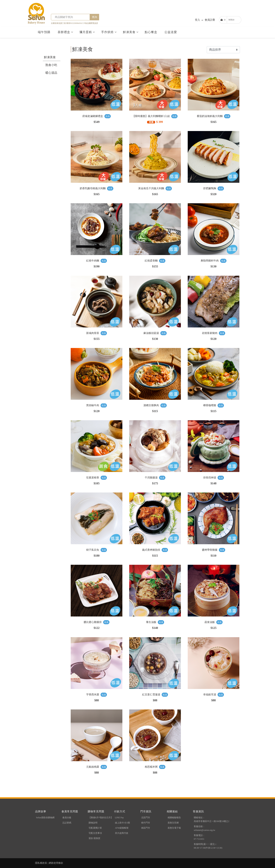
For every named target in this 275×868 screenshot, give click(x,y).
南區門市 (146, 828)
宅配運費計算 (95, 828)
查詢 (94, 17)
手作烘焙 (109, 32)
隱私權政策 (41, 863)
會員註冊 (210, 20)
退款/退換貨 (94, 838)
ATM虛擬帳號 (122, 828)
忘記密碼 (67, 823)
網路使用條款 (56, 863)
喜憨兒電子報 (174, 828)
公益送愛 (171, 32)
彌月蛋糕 (87, 32)
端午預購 (45, 32)
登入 (197, 20)
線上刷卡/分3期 (122, 823)
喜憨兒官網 (173, 823)
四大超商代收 (122, 833)
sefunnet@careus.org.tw (204, 830)
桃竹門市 (146, 823)
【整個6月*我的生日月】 (101, 818)
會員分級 (67, 818)
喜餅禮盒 (65, 32)
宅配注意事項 (95, 833)
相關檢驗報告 (174, 818)
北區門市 (146, 818)
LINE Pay (119, 818)
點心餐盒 (151, 32)
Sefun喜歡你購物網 (45, 818)
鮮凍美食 (131, 32)
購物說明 (93, 823)
